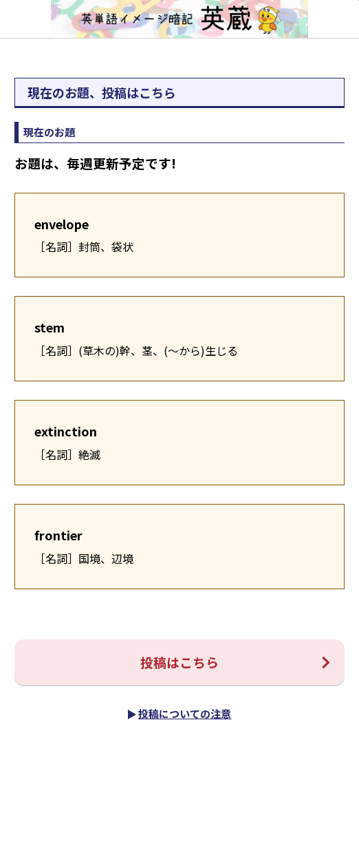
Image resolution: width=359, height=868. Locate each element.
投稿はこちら (179, 662)
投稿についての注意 (185, 713)
